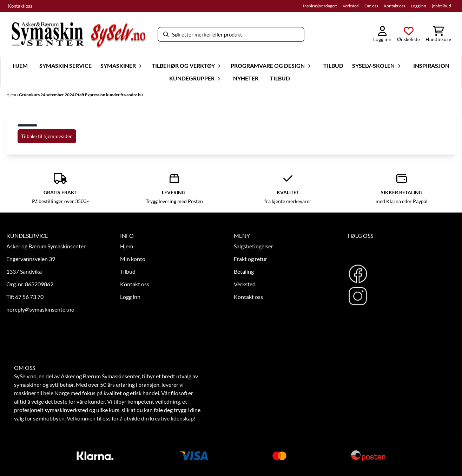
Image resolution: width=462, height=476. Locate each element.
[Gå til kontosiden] (382, 34)
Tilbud (333, 66)
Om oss (371, 6)
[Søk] (231, 34)
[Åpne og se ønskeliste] (408, 34)
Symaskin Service (65, 66)
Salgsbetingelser (253, 246)
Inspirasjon (431, 66)
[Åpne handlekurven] (438, 34)
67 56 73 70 (29, 297)
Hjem (12, 95)
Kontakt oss (20, 6)
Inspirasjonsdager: (320, 6)
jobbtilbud (441, 6)
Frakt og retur (250, 259)
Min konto (133, 259)
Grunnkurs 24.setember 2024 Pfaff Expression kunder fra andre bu (81, 95)
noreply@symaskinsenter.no (40, 309)
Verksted (351, 6)
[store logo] (78, 35)
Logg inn (418, 6)
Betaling (244, 271)
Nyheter (246, 78)
